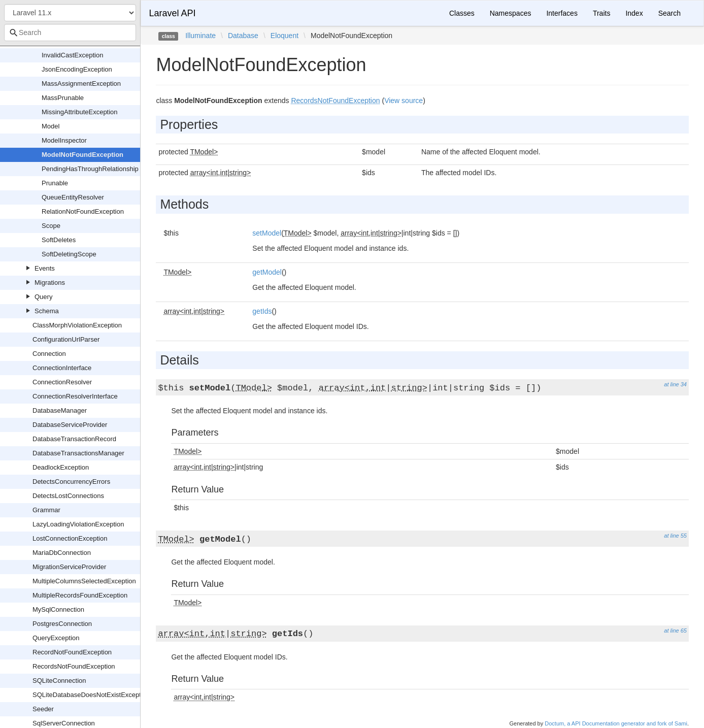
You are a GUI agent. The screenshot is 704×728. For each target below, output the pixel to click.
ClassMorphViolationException (77, 325)
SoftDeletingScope (69, 254)
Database (243, 36)
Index (634, 13)
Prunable (55, 183)
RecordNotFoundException (72, 652)
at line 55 (675, 536)
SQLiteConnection (59, 681)
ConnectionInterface (62, 368)
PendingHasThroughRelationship (90, 169)
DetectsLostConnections (68, 496)
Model (51, 126)
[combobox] (70, 32)
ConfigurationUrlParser (66, 339)
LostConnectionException (70, 538)
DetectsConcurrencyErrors (71, 482)
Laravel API (172, 13)
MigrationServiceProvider (69, 567)
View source (404, 101)
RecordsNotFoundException (74, 666)
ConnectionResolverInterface (75, 396)
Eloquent (284, 36)
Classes (462, 13)
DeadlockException (61, 467)
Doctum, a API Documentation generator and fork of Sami (616, 723)
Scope (51, 226)
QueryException (56, 638)
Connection (49, 354)
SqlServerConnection (64, 723)
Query (43, 297)
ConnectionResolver (62, 382)
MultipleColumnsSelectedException (84, 581)
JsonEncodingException (77, 69)
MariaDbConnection (62, 553)
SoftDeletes (59, 240)
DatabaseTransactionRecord (74, 439)
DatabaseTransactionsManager (78, 453)
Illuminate (200, 36)
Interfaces (562, 13)
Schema (47, 311)
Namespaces (511, 13)
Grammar (46, 510)
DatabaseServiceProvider (70, 425)
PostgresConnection (62, 624)
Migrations (50, 283)
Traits (601, 13)
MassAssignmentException (81, 84)
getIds (262, 311)
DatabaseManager (60, 410)
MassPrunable (63, 98)
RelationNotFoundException (83, 211)
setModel (267, 233)
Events (45, 268)
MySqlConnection (58, 609)
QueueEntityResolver (73, 197)
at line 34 (675, 384)
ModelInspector (64, 140)
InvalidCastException (72, 55)
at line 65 (675, 631)
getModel (267, 272)
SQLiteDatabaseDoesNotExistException (91, 695)
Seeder (43, 709)
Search (669, 13)
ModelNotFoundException (82, 155)
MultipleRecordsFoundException (80, 595)
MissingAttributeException (80, 112)
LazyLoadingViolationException (78, 524)
